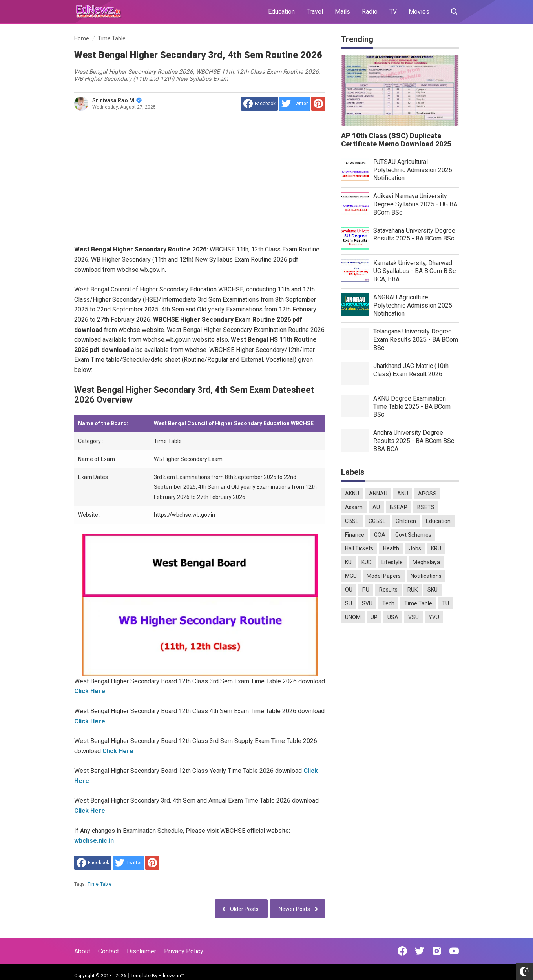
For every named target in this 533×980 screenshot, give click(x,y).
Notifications (426, 576)
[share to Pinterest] (318, 104)
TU (445, 603)
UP (374, 617)
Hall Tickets (359, 548)
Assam (354, 507)
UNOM (353, 617)
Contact (109, 951)
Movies (419, 12)
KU (348, 562)
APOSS (427, 494)
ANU (403, 494)
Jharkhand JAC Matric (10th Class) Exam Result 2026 (411, 370)
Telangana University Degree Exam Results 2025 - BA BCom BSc (416, 340)
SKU (433, 590)
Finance (355, 535)
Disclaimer (141, 951)
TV (393, 12)
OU (349, 590)
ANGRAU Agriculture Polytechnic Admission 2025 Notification (413, 305)
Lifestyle (392, 562)
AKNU (352, 494)
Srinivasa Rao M (117, 100)
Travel (315, 12)
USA (393, 617)
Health (391, 548)
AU (376, 507)
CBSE (352, 521)
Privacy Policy (184, 951)
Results (388, 590)
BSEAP (399, 507)
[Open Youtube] (454, 951)
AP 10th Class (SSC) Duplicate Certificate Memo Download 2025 (396, 140)
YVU (434, 617)
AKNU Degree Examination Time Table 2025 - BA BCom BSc (412, 407)
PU (366, 590)
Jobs (415, 548)
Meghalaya (426, 562)
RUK (413, 590)
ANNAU (378, 494)
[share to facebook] (259, 104)
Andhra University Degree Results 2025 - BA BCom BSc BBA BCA (414, 441)
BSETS (426, 507)
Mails (342, 12)
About (82, 951)
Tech (388, 603)
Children (406, 521)
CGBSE (377, 521)
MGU (351, 576)
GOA (380, 535)
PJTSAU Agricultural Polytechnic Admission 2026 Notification (413, 170)
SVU (367, 603)
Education (281, 12)
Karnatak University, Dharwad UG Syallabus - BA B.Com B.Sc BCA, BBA (414, 271)
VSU (413, 617)
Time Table (100, 884)
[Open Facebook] (402, 951)
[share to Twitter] (295, 104)
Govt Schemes (413, 535)
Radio (370, 12)
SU (349, 603)
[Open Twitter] (420, 951)
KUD (367, 562)
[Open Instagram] (437, 951)
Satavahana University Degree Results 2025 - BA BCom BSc (414, 235)
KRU (436, 548)
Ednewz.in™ (171, 976)
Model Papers (384, 576)
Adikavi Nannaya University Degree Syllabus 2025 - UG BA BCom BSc (415, 204)
